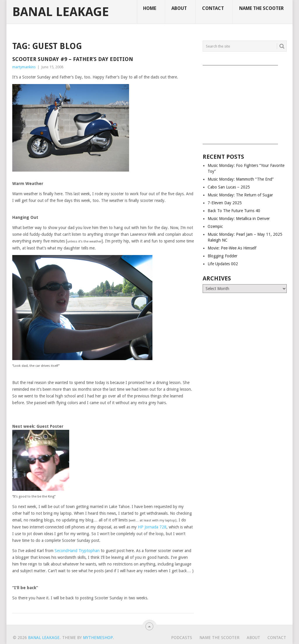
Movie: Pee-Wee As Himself (232, 248)
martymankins (24, 67)
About (179, 8)
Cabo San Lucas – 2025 (229, 187)
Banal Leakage (61, 12)
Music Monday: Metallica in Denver (239, 219)
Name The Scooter (261, 8)
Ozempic (215, 226)
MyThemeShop (98, 638)
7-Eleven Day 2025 (225, 203)
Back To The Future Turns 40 (234, 211)
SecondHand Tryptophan (77, 551)
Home (150, 8)
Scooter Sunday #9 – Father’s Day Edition (73, 59)
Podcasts (182, 638)
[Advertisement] (245, 103)
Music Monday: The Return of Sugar (240, 195)
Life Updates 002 (223, 264)
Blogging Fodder (222, 256)
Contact (213, 8)
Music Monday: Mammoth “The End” (241, 179)
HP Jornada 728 (152, 527)
